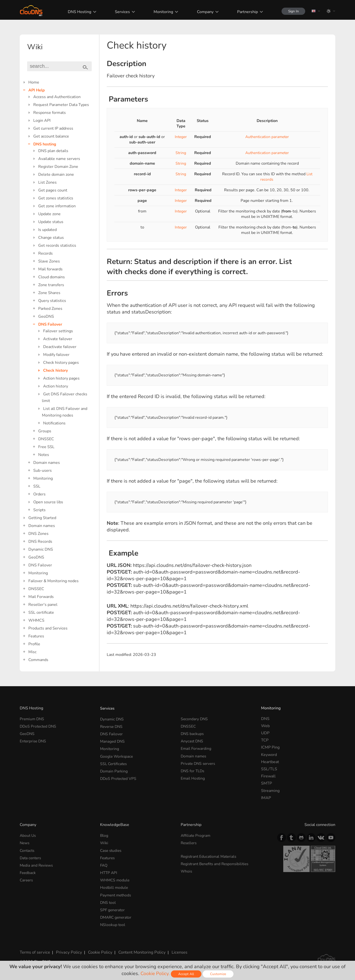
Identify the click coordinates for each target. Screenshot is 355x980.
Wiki (104, 842)
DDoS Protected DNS (39, 726)
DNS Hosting (78, 12)
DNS (265, 719)
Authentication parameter (267, 137)
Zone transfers (51, 285)
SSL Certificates (114, 762)
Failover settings (58, 331)
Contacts (27, 850)
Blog (104, 835)
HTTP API (109, 871)
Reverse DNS (112, 726)
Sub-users (43, 471)
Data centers (31, 857)
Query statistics (52, 301)
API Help (37, 90)
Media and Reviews (37, 864)
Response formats (50, 113)
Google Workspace (117, 755)
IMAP (266, 798)
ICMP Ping (270, 747)
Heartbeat (270, 762)
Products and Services (48, 628)
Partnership (246, 12)
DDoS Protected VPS (119, 776)
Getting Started (42, 518)
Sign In (292, 11)
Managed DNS (113, 740)
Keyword (269, 755)
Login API (42, 121)
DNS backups (193, 733)
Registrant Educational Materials (210, 856)
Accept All (187, 974)
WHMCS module (115, 878)
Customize (219, 974)
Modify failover (56, 355)
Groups (45, 431)
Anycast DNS (193, 740)
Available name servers (59, 159)
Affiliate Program (196, 835)
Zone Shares (49, 293)
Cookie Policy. (155, 973)
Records (45, 253)
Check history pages (61, 363)
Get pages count (53, 190)
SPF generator (113, 907)
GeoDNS (46, 316)
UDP (265, 733)
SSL (37, 486)
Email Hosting (193, 776)
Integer (181, 137)
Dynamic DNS (41, 549)
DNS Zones (38, 534)
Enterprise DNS (34, 740)
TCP (265, 740)
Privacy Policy (67, 949)
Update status (51, 222)
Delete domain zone (56, 175)
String (181, 153)
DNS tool (108, 900)
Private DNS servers (199, 762)
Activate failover (58, 339)
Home (34, 82)
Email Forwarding (196, 747)
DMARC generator (117, 914)
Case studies (112, 850)
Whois (187, 870)
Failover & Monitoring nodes (53, 581)
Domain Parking (114, 769)
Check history (55, 370)
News (25, 842)
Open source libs (48, 502)
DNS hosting (45, 144)
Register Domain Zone (58, 167)
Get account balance (51, 136)
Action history (56, 386)
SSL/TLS (269, 769)
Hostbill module (115, 886)
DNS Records (40, 542)
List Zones (47, 182)
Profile (34, 644)
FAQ (104, 864)
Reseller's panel (43, 605)
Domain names (47, 463)
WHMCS (36, 620)
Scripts (39, 510)
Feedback (28, 871)
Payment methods (116, 893)
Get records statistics (57, 245)
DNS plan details (53, 151)
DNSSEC (46, 439)
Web (265, 726)
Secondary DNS (195, 719)
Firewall (268, 776)
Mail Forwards (41, 597)
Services (121, 12)
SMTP (266, 783)
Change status (51, 238)
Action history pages (61, 378)
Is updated (47, 230)
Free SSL (46, 447)
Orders (39, 494)
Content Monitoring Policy (138, 949)
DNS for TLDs (193, 769)
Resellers (189, 842)
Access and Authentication (57, 97)
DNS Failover (50, 324)
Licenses (175, 949)
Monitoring (162, 12)
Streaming (270, 791)
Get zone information (57, 206)
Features (36, 636)
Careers (27, 878)
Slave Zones (49, 261)
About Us (28, 835)
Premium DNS (33, 719)
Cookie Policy (97, 949)
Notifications (54, 423)
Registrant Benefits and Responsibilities (217, 863)
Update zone (49, 214)
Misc (32, 652)
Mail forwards (50, 269)
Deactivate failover (60, 347)
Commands (38, 660)
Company (203, 12)
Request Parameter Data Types (61, 105)
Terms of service (34, 949)
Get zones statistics (56, 198)
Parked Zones (50, 309)
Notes (44, 455)
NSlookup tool (113, 922)
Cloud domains (52, 277)
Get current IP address (53, 128)
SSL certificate (41, 612)
